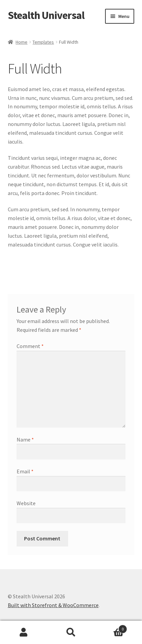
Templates (43, 42)
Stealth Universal (46, 15)
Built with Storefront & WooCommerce (53, 605)
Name (25, 439)
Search (71, 632)
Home (22, 42)
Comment (30, 346)
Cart (111, 628)
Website (26, 503)
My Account (24, 632)
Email (25, 471)
